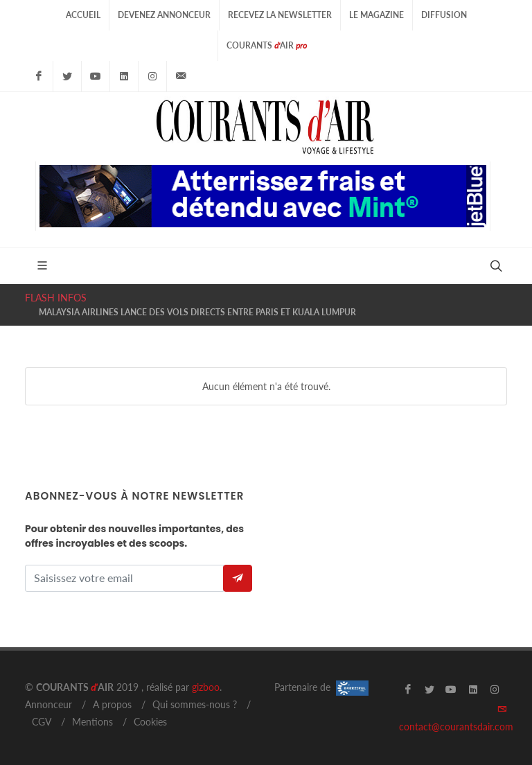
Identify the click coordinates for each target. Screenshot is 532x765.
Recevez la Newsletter (280, 15)
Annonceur (48, 704)
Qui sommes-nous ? (195, 704)
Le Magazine (376, 15)
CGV (42, 722)
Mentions (92, 722)
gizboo (206, 687)
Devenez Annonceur (164, 15)
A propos (112, 704)
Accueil (83, 15)
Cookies (150, 722)
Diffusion (444, 15)
